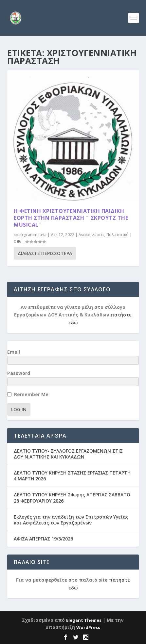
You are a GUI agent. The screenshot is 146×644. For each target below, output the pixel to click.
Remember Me (31, 394)
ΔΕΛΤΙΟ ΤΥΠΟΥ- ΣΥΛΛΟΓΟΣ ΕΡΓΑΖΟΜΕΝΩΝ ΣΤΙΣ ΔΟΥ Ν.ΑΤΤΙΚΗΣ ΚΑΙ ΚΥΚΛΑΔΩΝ (68, 454)
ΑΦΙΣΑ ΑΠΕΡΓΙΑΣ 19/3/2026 (43, 539)
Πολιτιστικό (118, 235)
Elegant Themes (84, 620)
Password (19, 373)
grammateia (35, 235)
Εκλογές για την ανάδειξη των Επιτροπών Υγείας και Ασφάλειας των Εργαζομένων (71, 520)
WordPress (88, 627)
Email (14, 352)
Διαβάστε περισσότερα (45, 253)
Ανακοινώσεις (91, 235)
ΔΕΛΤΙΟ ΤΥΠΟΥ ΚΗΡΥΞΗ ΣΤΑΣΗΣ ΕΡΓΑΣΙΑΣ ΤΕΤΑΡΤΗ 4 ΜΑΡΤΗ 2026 (72, 476)
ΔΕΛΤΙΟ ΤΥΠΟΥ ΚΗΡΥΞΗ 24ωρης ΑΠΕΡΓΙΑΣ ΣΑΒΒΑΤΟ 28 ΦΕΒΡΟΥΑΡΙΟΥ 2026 (72, 498)
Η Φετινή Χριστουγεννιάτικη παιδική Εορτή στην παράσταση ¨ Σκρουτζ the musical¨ (71, 218)
